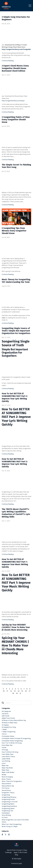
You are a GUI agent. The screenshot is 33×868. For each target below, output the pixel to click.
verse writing (6, 815)
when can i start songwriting (12, 824)
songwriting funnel (8, 799)
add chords (6, 716)
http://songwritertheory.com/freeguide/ (16, 49)
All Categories (6, 711)
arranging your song (9, 727)
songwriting (6, 795)
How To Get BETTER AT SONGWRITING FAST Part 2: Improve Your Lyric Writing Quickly (15, 397)
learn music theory (8, 757)
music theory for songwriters (12, 781)
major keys (5, 770)
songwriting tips (7, 811)
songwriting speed (8, 808)
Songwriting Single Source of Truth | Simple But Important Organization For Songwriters (16, 331)
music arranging (7, 777)
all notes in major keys (9, 723)
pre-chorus (6, 788)
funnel (4, 748)
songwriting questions (9, 806)
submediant (6, 813)
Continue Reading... (8, 61)
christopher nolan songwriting (12, 741)
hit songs (5, 750)
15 (22, 691)
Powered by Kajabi (16, 863)
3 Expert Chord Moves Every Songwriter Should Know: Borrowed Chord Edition (15, 68)
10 (4, 691)
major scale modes (8, 772)
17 (29, 691)
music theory (6, 779)
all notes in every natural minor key (14, 720)
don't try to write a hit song (12, 743)
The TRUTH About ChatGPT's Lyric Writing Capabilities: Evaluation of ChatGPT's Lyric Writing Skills (16, 513)
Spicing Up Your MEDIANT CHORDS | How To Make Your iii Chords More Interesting (16, 627)
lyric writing (6, 761)
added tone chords (8, 718)
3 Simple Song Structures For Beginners (16, 18)
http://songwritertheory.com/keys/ (13, 101)
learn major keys (8, 754)
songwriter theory (8, 793)
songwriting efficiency (9, 797)
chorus (4, 734)
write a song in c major (10, 826)
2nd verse (5, 714)
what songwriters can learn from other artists (15, 821)
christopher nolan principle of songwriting (16, 738)
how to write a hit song (10, 752)
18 (13, 693)
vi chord (5, 817)
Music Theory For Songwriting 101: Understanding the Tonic (16, 281)
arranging (5, 725)
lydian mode (6, 759)
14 (18, 691)
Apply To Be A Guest (20, 852)
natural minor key (8, 786)
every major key (7, 745)
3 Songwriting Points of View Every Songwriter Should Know (16, 120)
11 (7, 691)
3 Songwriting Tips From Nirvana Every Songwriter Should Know (14, 231)
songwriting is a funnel (10, 802)
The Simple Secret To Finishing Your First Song (16, 166)
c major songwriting (9, 732)
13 (15, 691)
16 (26, 691)
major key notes (7, 768)
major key (5, 765)
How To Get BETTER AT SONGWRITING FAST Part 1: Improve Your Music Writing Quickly (15, 563)
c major (4, 729)
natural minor (7, 784)
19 (17, 693)
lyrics (4, 763)
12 (11, 691)
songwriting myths (8, 804)
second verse (6, 790)
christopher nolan (8, 736)
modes (4, 775)
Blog (16, 855)
